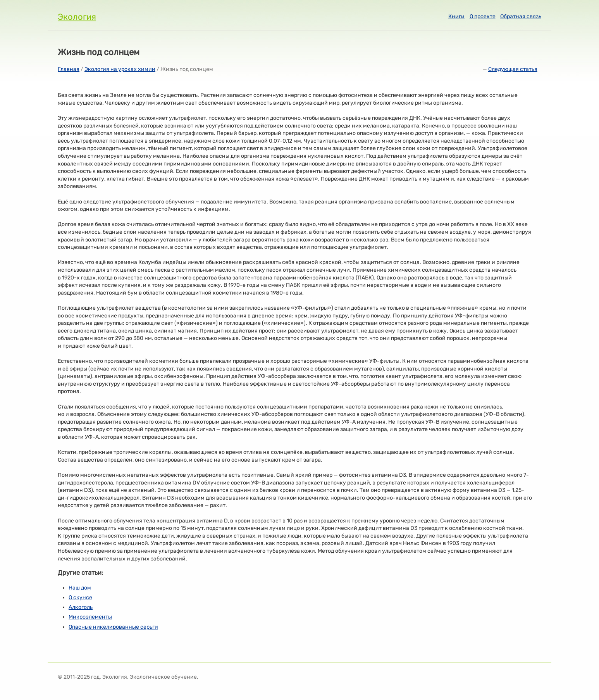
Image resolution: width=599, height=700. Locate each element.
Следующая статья (513, 69)
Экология (77, 17)
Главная (69, 69)
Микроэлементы (90, 617)
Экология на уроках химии (120, 69)
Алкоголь (81, 607)
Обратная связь (521, 16)
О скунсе (80, 597)
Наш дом (80, 588)
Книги (456, 16)
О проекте (483, 16)
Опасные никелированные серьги (113, 627)
